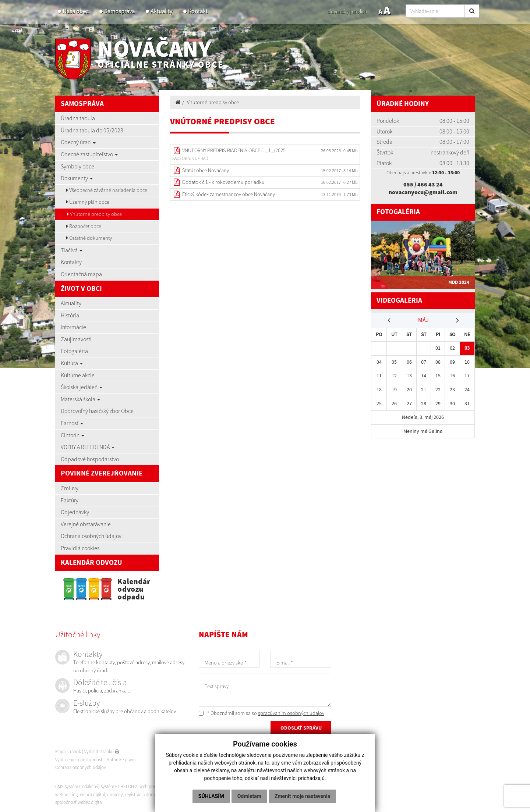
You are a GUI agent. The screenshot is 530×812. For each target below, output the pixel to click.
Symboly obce (77, 166)
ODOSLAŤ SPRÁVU (301, 729)
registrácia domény (144, 795)
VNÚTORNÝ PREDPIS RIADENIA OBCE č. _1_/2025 (234, 150)
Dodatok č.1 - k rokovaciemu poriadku (223, 182)
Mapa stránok (68, 752)
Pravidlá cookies (80, 548)
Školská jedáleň (82, 387)
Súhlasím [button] (211, 796)
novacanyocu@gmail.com (423, 192)
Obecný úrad (78, 142)
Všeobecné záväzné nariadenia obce (107, 190)
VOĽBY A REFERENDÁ (88, 447)
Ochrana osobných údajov (91, 536)
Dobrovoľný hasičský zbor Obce (97, 411)
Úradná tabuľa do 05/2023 (92, 130)
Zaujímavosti (76, 339)
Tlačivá (72, 250)
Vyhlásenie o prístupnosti (79, 760)
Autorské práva (121, 760)
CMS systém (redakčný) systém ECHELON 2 (97, 786)
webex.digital (92, 795)
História (70, 315)
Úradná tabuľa (78, 118)
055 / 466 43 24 (423, 184)
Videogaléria (399, 301)
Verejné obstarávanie (86, 524)
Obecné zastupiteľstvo (89, 154)
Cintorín (73, 435)
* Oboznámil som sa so (262, 713)
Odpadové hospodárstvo (90, 459)
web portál (151, 786)
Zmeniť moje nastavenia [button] (302, 796)
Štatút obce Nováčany (206, 170)
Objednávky (75, 512)
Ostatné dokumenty (89, 238)
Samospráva (119, 11)
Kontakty (71, 262)
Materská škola (80, 399)
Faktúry (70, 500)
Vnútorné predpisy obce (94, 214)
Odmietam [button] (249, 796)
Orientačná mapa (81, 274)
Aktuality (161, 11)
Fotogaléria (74, 351)
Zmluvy (70, 488)
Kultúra (72, 363)
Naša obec (75, 11)
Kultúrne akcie (78, 375)
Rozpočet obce (84, 226)
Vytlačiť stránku (102, 752)
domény (115, 795)
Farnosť (72, 423)
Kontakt (198, 11)
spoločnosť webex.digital (79, 802)
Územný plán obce (88, 202)
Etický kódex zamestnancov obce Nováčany (229, 194)
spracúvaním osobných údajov (291, 713)
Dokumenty (77, 178)
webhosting (66, 795)
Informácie (73, 327)
